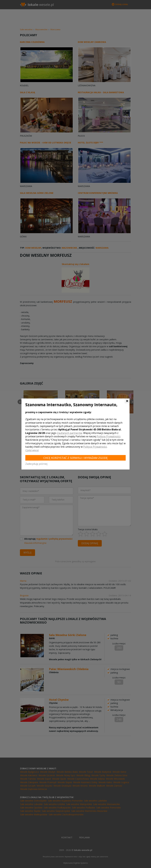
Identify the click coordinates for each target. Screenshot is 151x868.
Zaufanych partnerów (70, 433)
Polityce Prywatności (108, 436)
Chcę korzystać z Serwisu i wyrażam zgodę (75, 458)
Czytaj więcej (32, 450)
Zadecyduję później (36, 464)
